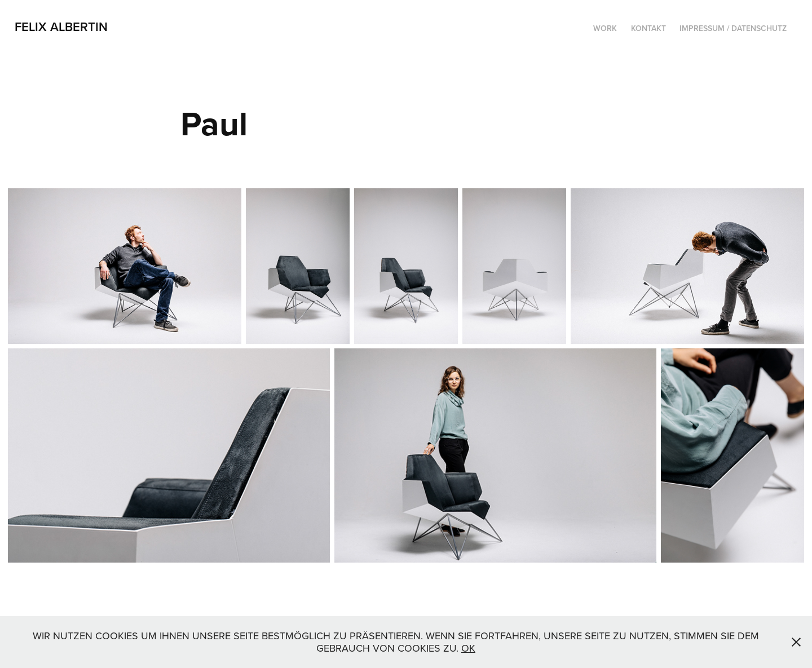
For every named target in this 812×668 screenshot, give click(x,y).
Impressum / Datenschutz (733, 28)
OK (468, 648)
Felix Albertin (61, 26)
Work (605, 28)
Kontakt (648, 28)
